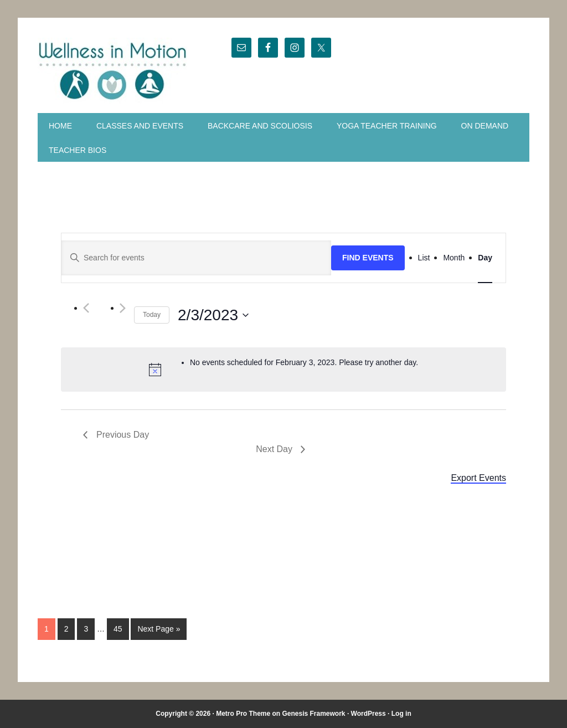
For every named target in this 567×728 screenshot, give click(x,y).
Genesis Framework (313, 714)
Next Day (274, 449)
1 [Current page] (47, 629)
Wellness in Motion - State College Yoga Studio (113, 71)
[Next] (123, 308)
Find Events (368, 258)
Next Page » (159, 629)
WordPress (368, 714)
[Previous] (86, 308)
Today (152, 315)
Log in (401, 714)
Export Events (478, 478)
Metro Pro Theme (243, 714)
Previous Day (123, 435)
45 (118, 629)
